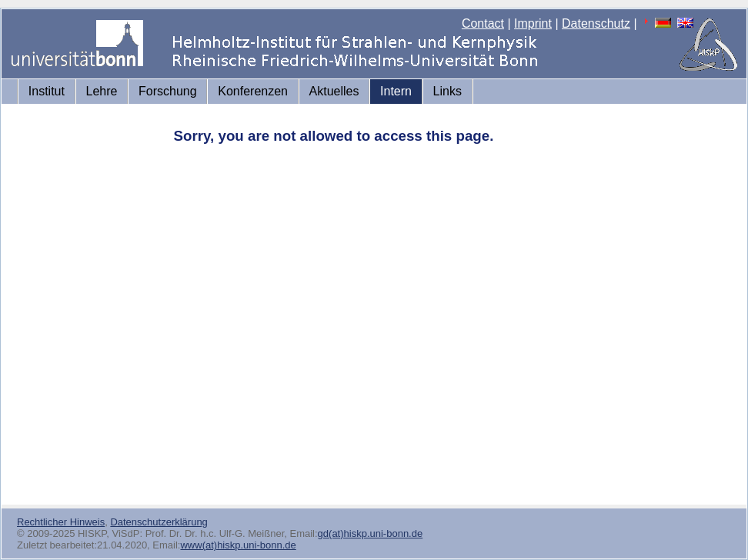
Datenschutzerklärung (159, 522)
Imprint (533, 23)
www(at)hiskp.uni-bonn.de (238, 545)
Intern (396, 91)
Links (447, 91)
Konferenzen (253, 91)
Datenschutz (596, 23)
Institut (47, 91)
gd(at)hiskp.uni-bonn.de (371, 533)
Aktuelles (334, 91)
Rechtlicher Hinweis (61, 522)
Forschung (168, 91)
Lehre (102, 91)
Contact (483, 23)
